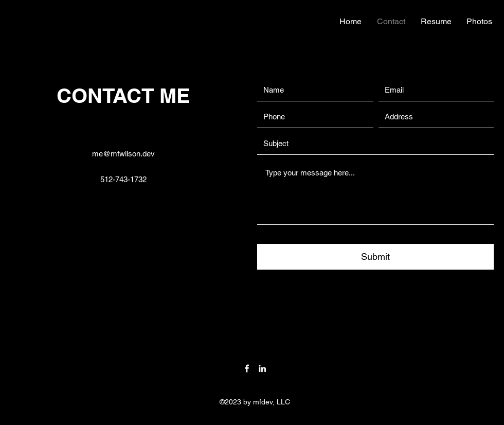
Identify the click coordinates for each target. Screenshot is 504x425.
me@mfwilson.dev (123, 154)
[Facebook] (247, 368)
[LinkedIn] (262, 368)
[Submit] (375, 257)
